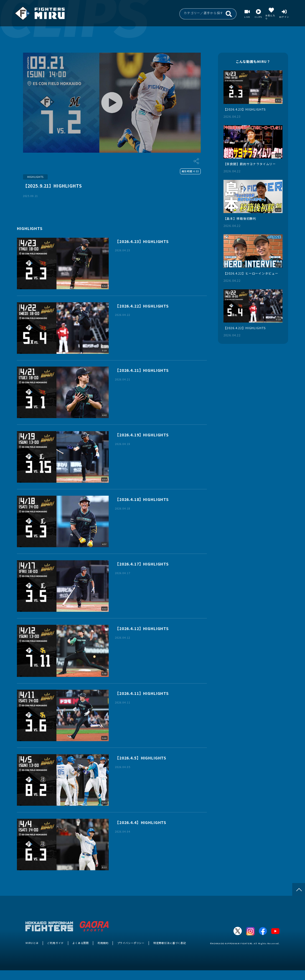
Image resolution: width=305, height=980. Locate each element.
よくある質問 (81, 943)
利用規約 (103, 943)
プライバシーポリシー (131, 943)
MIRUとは (32, 943)
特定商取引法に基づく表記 (170, 943)
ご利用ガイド (55, 943)
